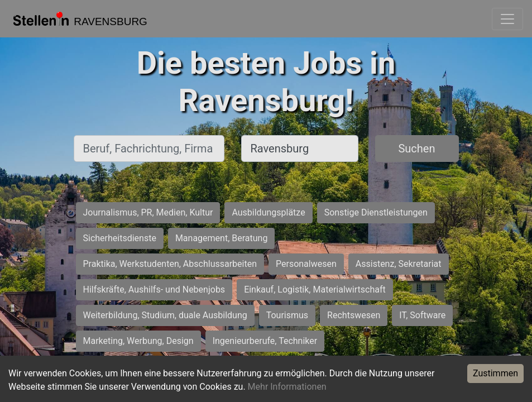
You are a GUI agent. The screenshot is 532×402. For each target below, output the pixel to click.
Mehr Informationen (287, 387)
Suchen (416, 149)
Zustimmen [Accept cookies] (495, 373)
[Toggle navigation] (507, 19)
